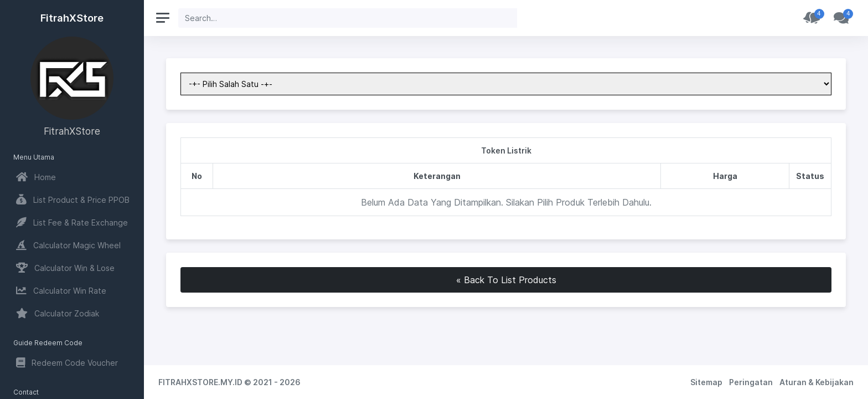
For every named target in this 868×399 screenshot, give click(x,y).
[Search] (348, 18)
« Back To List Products (506, 280)
